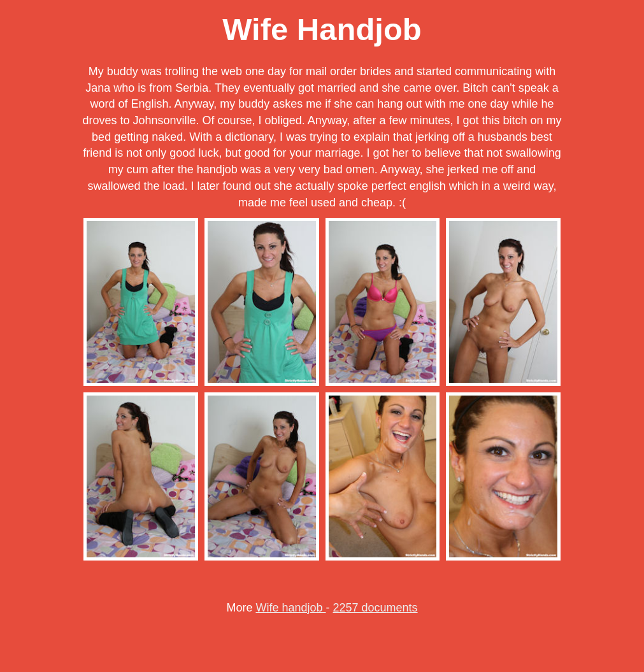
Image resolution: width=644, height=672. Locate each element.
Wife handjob (290, 608)
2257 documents (376, 608)
